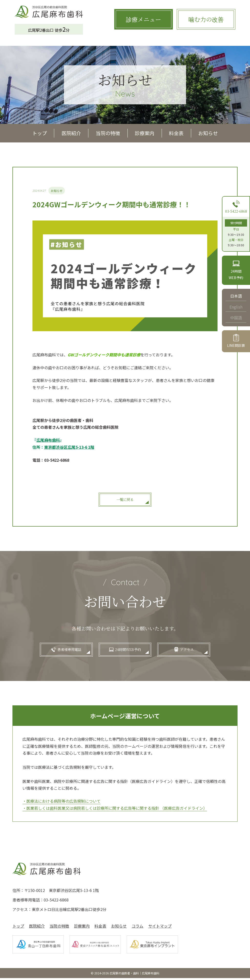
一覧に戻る (125, 500)
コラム (137, 928)
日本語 (236, 296)
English (236, 307)
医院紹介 (71, 133)
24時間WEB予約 (128, 651)
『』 (48, 440)
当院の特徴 (108, 133)
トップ (40, 133)
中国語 (236, 318)
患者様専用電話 (64, 651)
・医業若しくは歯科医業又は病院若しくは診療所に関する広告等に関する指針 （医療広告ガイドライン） (115, 810)
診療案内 (145, 133)
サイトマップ (160, 928)
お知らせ (208, 133)
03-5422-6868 (236, 211)
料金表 (176, 133)
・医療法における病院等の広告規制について (62, 803)
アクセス (193, 651)
